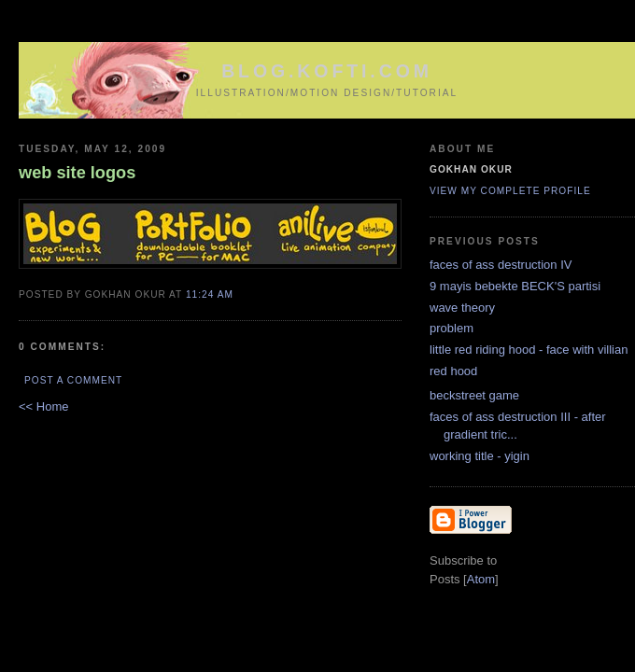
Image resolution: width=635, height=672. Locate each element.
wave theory (462, 308)
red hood (453, 371)
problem (452, 328)
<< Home (43, 406)
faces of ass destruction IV (501, 265)
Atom (481, 579)
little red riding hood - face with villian (529, 350)
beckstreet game (474, 395)
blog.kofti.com (327, 71)
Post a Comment (73, 380)
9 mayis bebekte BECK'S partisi (515, 286)
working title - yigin (480, 456)
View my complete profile (510, 191)
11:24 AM (210, 294)
